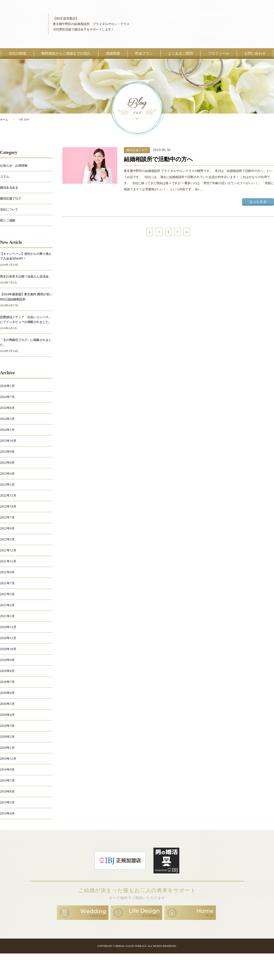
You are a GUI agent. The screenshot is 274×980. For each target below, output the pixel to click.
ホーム (4, 119)
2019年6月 (7, 792)
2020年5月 (7, 704)
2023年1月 (7, 485)
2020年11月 (8, 638)
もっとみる (258, 202)
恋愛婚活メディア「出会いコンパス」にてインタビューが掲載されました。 (26, 320)
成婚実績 (113, 53)
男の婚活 (166, 861)
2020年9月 (7, 660)
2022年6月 (7, 528)
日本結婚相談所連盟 (120, 861)
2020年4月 (7, 715)
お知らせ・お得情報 (14, 166)
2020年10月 (8, 649)
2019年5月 (7, 803)
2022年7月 (7, 518)
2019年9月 (7, 770)
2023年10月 (8, 441)
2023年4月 (7, 474)
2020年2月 (7, 737)
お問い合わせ (255, 53)
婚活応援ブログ (137, 150)
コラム (5, 177)
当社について (9, 209)
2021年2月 (7, 605)
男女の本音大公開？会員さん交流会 (24, 277)
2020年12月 (8, 627)
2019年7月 (7, 781)
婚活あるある (9, 188)
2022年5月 (7, 539)
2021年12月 (8, 550)
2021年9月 (7, 572)
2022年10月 (8, 507)
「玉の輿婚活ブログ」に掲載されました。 (26, 342)
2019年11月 (8, 759)
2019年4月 (7, 813)
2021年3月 (7, 594)
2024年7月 (7, 397)
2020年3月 (7, 726)
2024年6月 (7, 408)
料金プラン (144, 53)
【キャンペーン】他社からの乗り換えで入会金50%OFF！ (26, 256)
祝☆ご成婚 (8, 220)
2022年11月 (8, 496)
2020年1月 (7, 748)
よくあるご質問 (180, 53)
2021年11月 (8, 561)
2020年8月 (7, 671)
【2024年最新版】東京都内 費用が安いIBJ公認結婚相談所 (26, 297)
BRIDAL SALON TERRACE (131, 946)
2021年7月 (7, 583)
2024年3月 (7, 419)
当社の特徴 (17, 53)
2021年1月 (7, 616)
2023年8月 (7, 463)
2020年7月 (7, 682)
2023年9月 (7, 452)
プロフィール (219, 53)
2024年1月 (7, 430)
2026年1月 (7, 386)
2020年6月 (7, 693)
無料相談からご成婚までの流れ (66, 53)
